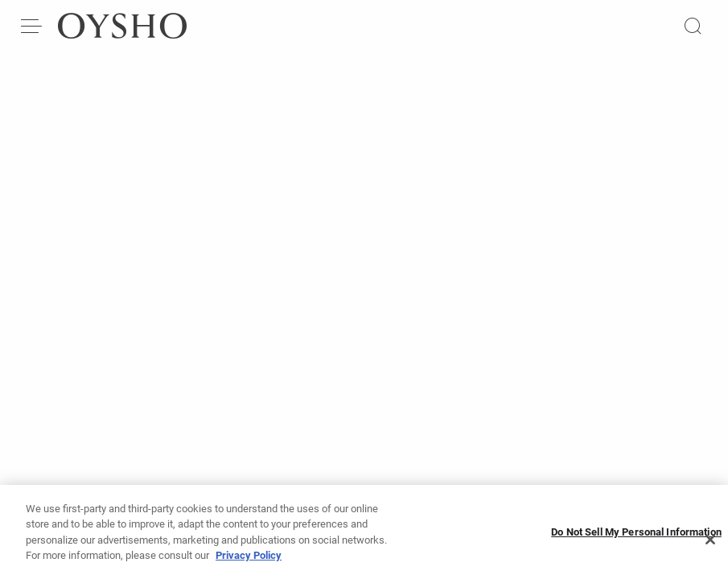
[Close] (710, 547)
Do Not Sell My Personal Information (636, 540)
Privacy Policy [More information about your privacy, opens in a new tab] (249, 563)
